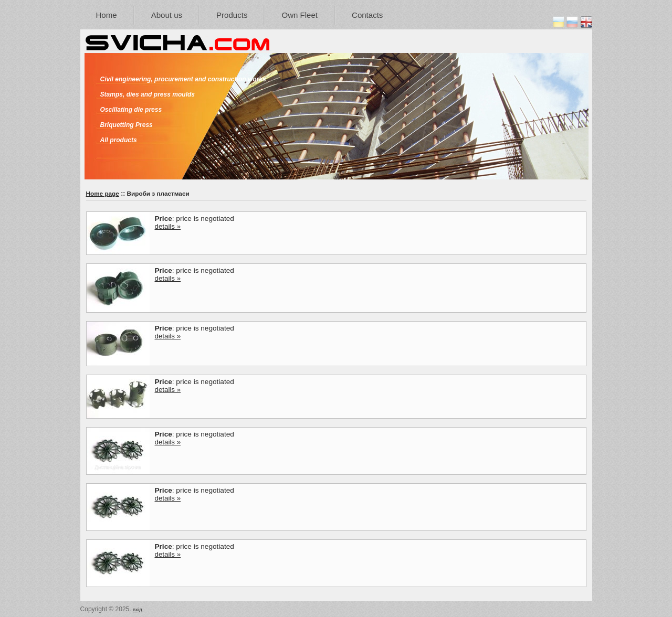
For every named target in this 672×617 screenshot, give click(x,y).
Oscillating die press (131, 110)
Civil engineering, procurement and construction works (183, 79)
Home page (103, 193)
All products (119, 140)
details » (168, 226)
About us (167, 15)
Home (107, 15)
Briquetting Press (127, 125)
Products (232, 15)
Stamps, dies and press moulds (148, 94)
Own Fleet (300, 15)
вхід (138, 609)
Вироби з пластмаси (158, 193)
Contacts (367, 15)
